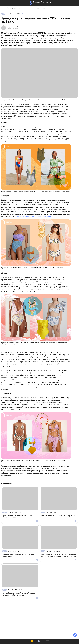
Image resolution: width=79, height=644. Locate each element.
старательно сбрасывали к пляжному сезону (33, 216)
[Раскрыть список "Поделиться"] (75, 635)
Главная (4, 8)
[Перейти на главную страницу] (40, 3)
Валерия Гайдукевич (17, 27)
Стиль (10, 8)
